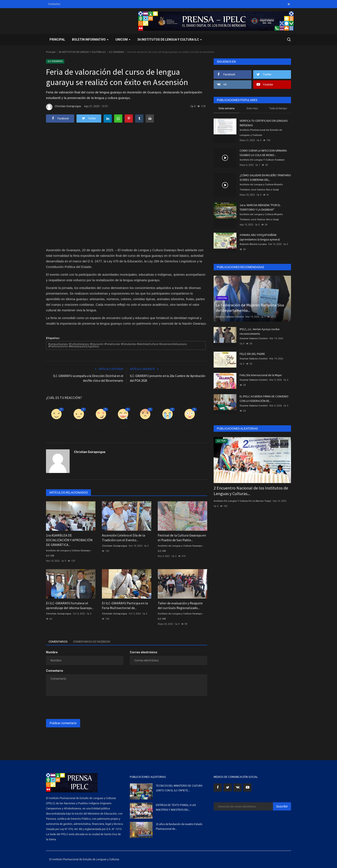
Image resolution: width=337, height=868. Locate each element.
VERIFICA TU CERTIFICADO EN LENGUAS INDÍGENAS (264, 123)
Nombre (52, 652)
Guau (190, 426)
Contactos (54, 4)
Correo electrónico (144, 652)
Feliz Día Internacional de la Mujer (261, 375)
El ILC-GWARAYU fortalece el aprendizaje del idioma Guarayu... (70, 605)
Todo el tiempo (278, 108)
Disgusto (79, 426)
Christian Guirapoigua (63, 107)
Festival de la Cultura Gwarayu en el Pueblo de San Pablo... (182, 538)
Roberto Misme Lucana (253, 244)
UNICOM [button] (123, 40)
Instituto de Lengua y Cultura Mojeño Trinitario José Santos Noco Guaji (261, 187)
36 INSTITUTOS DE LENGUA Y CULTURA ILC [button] (170, 40)
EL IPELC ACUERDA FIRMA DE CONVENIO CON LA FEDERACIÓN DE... (264, 399)
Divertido (123, 426)
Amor (101, 426)
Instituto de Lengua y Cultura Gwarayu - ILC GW (69, 553)
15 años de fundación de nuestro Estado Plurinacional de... (179, 826)
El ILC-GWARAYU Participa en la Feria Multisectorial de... (125, 605)
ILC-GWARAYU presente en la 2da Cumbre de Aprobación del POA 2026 (168, 378)
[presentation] (79, 707)
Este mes (252, 108)
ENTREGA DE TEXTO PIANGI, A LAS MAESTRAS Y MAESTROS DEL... (176, 807)
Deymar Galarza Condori (230, 317)
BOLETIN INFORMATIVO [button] (90, 40)
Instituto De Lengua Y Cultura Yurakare (262, 160)
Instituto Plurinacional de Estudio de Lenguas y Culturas (261, 133)
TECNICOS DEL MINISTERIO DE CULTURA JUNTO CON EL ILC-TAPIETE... (179, 788)
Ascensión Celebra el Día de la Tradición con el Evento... (123, 538)
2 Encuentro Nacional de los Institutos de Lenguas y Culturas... (251, 491)
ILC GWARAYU (116, 52)
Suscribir (282, 806)
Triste (168, 426)
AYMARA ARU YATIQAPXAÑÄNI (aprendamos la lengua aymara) (260, 237)
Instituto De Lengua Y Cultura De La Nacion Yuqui (242, 501)
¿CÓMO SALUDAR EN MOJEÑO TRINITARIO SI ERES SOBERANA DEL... (265, 177)
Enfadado (145, 426)
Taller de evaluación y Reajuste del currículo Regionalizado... (180, 605)
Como (56, 426)
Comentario (55, 671)
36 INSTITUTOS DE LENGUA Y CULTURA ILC (82, 52)
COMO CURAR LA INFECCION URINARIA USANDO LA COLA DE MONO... (263, 153)
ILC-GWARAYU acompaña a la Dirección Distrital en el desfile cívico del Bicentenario (88, 378)
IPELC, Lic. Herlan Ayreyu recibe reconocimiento (260, 331)
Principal (57, 40)
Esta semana (227, 108)
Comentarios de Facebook (97, 642)
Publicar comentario (63, 723)
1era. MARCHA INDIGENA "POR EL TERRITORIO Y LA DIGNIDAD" (260, 207)
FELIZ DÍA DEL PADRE (252, 354)
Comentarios (60, 642)
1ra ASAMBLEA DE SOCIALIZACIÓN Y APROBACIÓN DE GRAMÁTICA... (69, 540)
